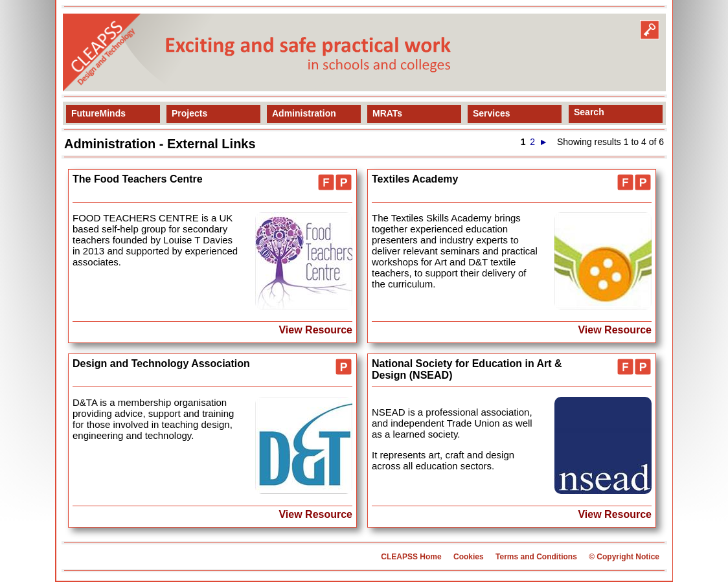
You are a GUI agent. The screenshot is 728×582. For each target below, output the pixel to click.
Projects (189, 113)
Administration (304, 113)
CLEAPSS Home (411, 557)
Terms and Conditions (536, 557)
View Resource (315, 330)
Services (492, 113)
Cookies (469, 557)
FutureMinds (98, 113)
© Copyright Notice (624, 557)
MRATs (387, 113)
